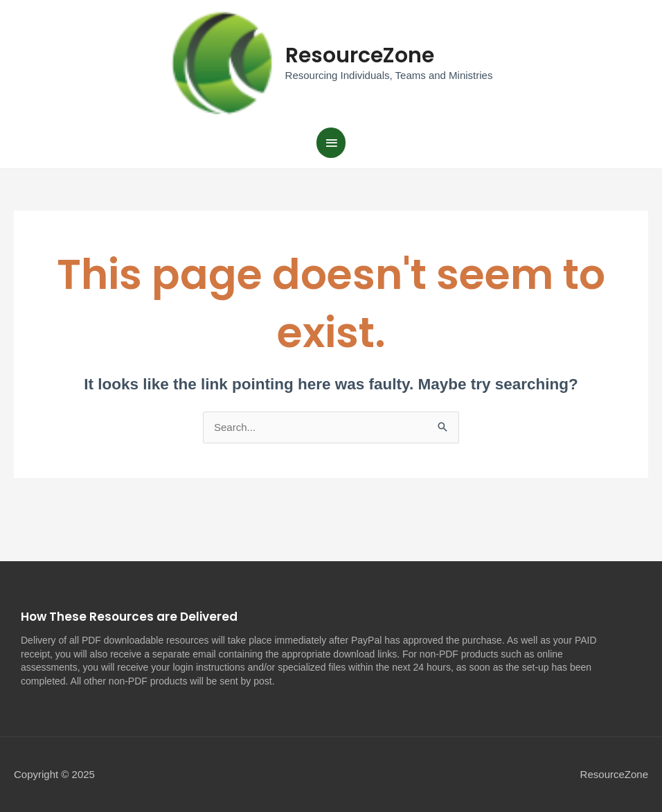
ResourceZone (360, 55)
